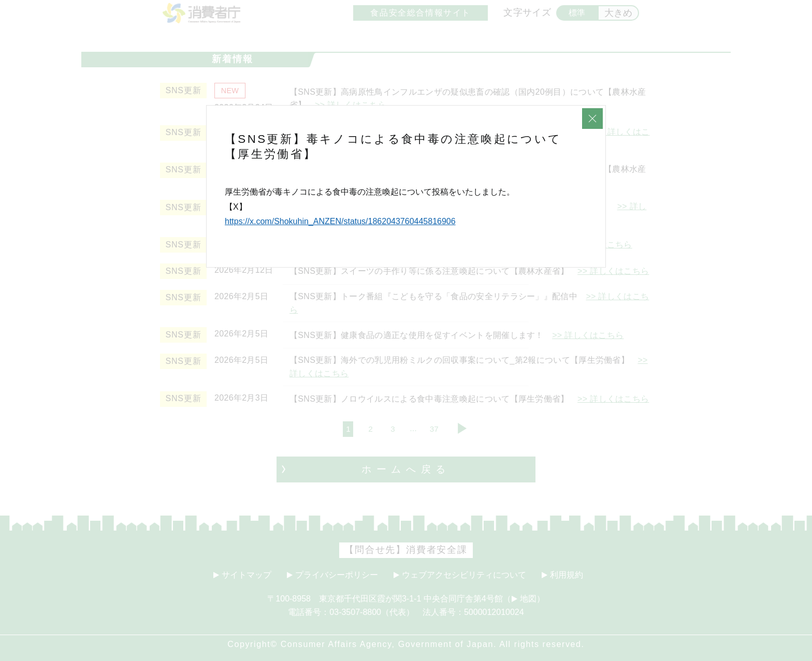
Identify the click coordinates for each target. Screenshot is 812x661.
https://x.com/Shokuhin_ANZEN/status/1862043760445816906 (340, 221)
